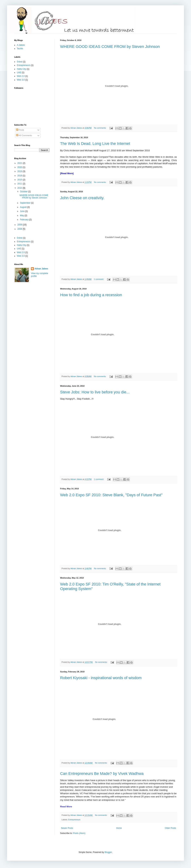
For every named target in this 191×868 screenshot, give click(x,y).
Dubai (20, 62)
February (24, 220)
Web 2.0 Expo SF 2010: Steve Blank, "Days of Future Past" (111, 495)
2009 (20, 225)
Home (119, 828)
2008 (20, 229)
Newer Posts (67, 828)
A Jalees (21, 45)
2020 (20, 167)
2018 (20, 176)
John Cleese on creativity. (82, 198)
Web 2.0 (21, 76)
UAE (19, 73)
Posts (20, 130)
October (24, 192)
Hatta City (21, 69)
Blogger (108, 852)
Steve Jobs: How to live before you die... (95, 392)
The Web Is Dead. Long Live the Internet (95, 144)
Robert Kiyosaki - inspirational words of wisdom (101, 678)
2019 (20, 171)
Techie (20, 49)
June (23, 211)
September (25, 203)
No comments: (100, 128)
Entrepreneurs (74, 820)
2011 (20, 184)
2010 (20, 188)
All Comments (24, 136)
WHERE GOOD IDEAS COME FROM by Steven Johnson (110, 47)
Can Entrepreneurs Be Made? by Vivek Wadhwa (102, 774)
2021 (20, 163)
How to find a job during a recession (91, 295)
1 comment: (99, 279)
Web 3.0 (21, 80)
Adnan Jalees (41, 269)
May (22, 215)
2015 (20, 180)
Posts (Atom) (79, 833)
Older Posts (170, 828)
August (24, 207)
